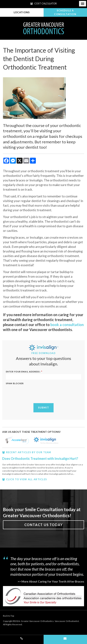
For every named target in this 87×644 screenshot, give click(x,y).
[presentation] (28, 392)
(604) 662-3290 (22, 639)
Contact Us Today (44, 525)
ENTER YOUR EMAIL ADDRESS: (24, 372)
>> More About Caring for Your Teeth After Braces (51, 581)
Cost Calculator (44, 3)
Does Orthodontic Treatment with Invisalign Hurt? (40, 459)
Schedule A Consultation (65, 12)
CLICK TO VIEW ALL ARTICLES (27, 479)
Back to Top (8, 616)
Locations (22, 12)
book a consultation (67, 325)
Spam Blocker (15, 383)
